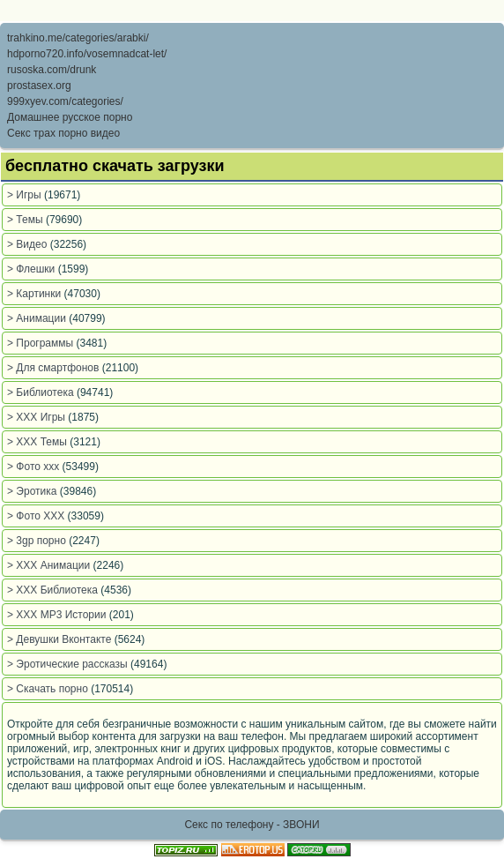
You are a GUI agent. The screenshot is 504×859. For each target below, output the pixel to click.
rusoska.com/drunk (52, 70)
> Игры (26, 195)
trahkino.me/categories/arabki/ (78, 38)
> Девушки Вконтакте (61, 639)
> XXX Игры (37, 417)
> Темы (26, 220)
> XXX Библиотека (54, 590)
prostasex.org (39, 86)
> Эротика (33, 491)
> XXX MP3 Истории (58, 615)
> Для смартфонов (55, 368)
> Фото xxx (35, 467)
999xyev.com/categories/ (65, 101)
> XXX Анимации (50, 565)
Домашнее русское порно (70, 117)
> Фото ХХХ (37, 516)
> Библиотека (42, 392)
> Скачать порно (49, 689)
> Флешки (33, 269)
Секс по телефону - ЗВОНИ (252, 825)
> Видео (29, 244)
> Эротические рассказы (69, 664)
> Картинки (36, 294)
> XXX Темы (38, 442)
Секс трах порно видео (63, 133)
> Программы (42, 343)
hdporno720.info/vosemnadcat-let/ (87, 54)
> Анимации (38, 318)
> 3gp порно (38, 541)
